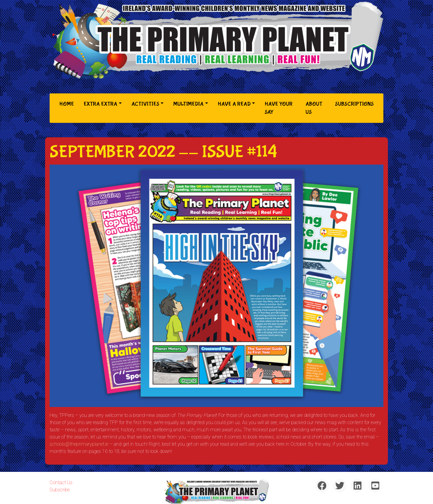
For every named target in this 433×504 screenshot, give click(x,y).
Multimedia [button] (188, 104)
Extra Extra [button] (100, 104)
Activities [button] (145, 104)
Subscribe (60, 490)
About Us (314, 108)
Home (68, 103)
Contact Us (61, 483)
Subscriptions (354, 104)
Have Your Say (279, 108)
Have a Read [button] (234, 104)
